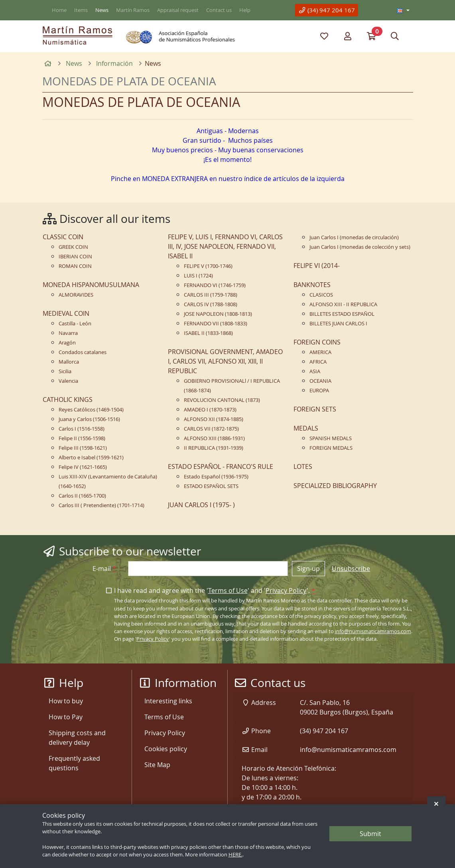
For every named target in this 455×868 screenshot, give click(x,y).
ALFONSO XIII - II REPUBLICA (343, 304)
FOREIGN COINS (317, 342)
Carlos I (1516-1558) (82, 429)
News (102, 10)
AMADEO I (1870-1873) (210, 410)
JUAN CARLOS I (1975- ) (201, 505)
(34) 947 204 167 (327, 10)
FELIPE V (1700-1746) (208, 266)
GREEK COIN (73, 247)
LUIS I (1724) (198, 276)
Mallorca (69, 362)
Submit (370, 834)
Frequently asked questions (74, 763)
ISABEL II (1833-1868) (208, 333)
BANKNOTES (312, 285)
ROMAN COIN (75, 266)
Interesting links (168, 701)
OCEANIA (320, 381)
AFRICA (318, 362)
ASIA (315, 371)
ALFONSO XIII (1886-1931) (214, 438)
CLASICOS (321, 295)
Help (245, 10)
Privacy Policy (286, 590)
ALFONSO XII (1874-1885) (214, 419)
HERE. (235, 855)
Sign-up (308, 569)
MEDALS (306, 428)
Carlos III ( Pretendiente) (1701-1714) (101, 505)
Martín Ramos (133, 10)
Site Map (157, 765)
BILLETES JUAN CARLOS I (338, 324)
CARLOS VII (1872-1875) (211, 429)
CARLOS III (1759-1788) (211, 295)
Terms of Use (228, 590)
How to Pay (66, 717)
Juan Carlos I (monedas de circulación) (354, 237)
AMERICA (320, 352)
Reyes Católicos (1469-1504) (91, 410)
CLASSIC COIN (63, 237)
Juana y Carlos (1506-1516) (89, 419)
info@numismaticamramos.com (373, 631)
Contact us (219, 10)
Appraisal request (178, 10)
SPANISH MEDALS (331, 438)
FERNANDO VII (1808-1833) (216, 324)
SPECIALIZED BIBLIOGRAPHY (335, 486)
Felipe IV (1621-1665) (83, 467)
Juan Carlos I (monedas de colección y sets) (360, 247)
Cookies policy (166, 749)
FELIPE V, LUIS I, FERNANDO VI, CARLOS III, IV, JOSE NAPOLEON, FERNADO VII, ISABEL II (225, 246)
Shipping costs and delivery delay (77, 738)
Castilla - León (75, 324)
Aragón (67, 343)
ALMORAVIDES (76, 295)
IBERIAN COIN (75, 257)
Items (81, 10)
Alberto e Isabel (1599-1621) (91, 458)
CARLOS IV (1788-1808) (211, 304)
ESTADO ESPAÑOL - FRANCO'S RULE (221, 466)
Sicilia (65, 371)
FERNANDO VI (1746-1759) (215, 285)
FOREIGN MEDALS (331, 448)
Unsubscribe (351, 569)
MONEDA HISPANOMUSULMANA (91, 285)
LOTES (303, 466)
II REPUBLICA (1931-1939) (214, 448)
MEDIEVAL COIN (66, 313)
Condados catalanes (83, 352)
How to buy (66, 701)
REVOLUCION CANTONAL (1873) (222, 400)
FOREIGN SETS (315, 409)
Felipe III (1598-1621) (83, 448)
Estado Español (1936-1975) (216, 477)
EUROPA (319, 391)
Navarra (68, 333)
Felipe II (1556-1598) (82, 438)
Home (59, 10)
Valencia (68, 381)
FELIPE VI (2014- (317, 266)
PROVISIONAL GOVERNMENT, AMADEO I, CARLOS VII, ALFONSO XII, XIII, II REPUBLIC (225, 361)
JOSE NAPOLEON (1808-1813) (218, 314)
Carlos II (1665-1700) (82, 496)
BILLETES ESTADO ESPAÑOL (342, 314)
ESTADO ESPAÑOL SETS (211, 486)
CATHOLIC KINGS (68, 400)
